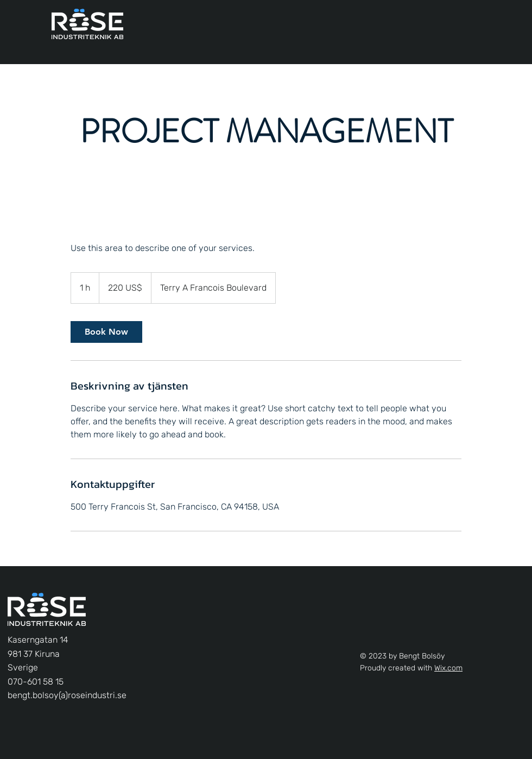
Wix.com (448, 668)
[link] (106, 332)
